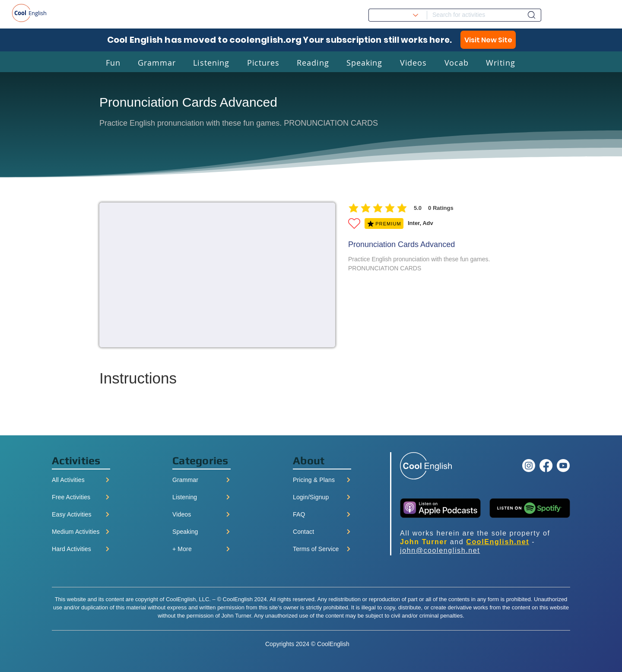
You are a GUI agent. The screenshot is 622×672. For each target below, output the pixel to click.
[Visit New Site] (488, 40)
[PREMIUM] (384, 223)
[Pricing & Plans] (322, 480)
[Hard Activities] (81, 549)
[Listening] (202, 497)
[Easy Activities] (81, 514)
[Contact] (322, 532)
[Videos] (202, 514)
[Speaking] (202, 532)
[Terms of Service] (322, 549)
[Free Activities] (81, 497)
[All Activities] (81, 480)
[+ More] (202, 549)
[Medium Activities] (81, 532)
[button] (113, 62)
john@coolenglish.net (440, 550)
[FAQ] (322, 514)
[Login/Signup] (322, 497)
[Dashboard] (532, 15)
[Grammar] (202, 480)
